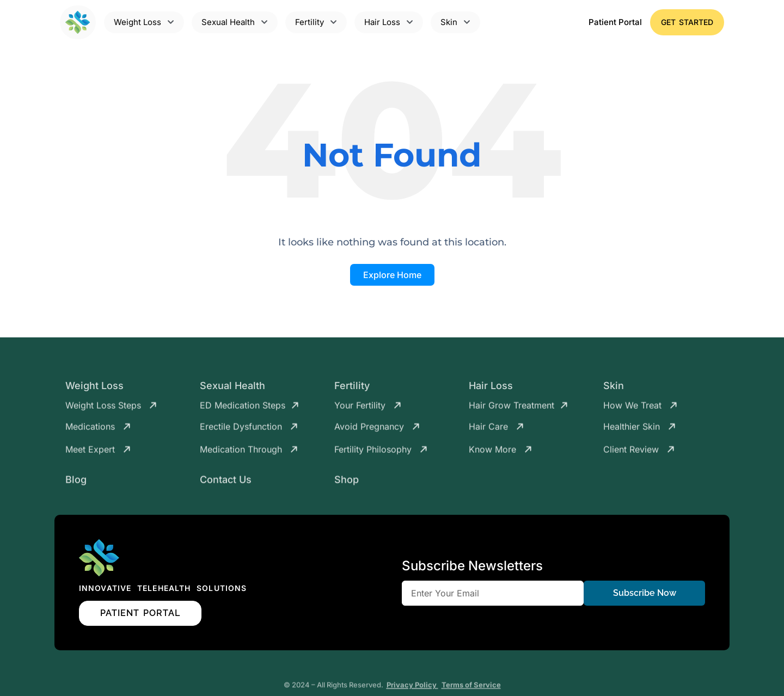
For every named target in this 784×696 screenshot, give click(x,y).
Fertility (352, 388)
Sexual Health (232, 388)
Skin (614, 388)
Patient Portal (615, 22)
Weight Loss (94, 388)
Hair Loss (491, 388)
